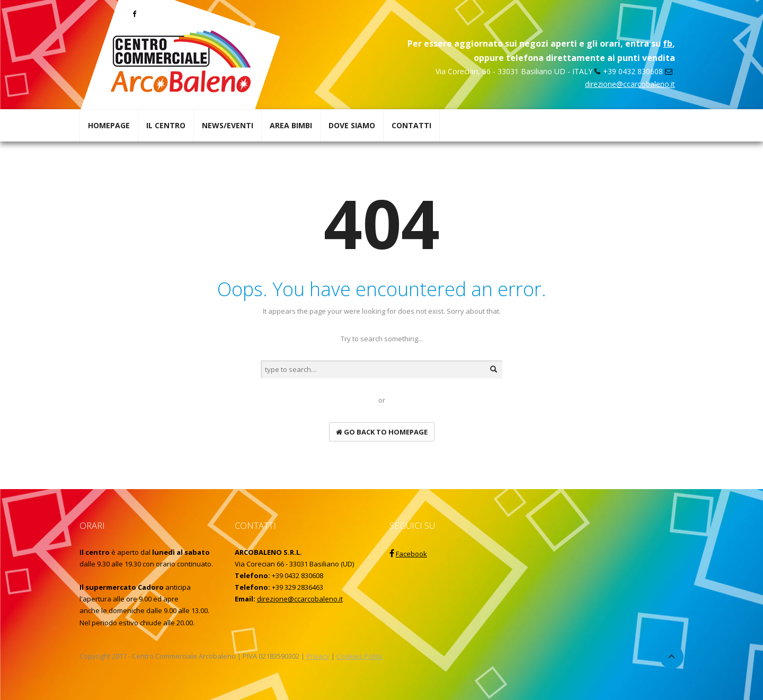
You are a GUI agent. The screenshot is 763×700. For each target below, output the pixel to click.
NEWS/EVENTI (228, 125)
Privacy (318, 656)
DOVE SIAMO (352, 125)
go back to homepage (382, 432)
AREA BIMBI (291, 125)
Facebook (411, 554)
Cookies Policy (360, 656)
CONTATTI (411, 125)
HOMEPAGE (109, 125)
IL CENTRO (166, 125)
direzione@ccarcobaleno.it (630, 84)
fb (668, 43)
